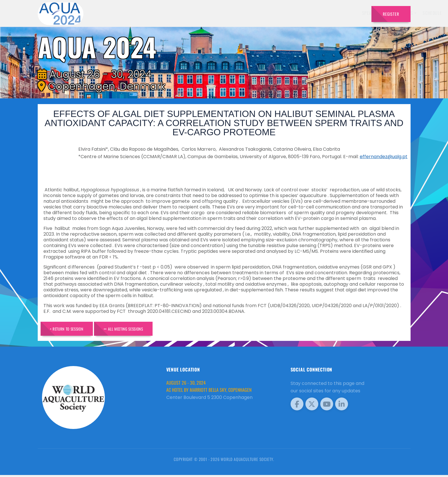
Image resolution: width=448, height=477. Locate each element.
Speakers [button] (214, 13)
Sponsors (301, 13)
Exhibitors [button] (245, 13)
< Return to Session (71, 330)
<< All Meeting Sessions (137, 330)
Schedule (275, 13)
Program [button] (327, 13)
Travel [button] (352, 13)
